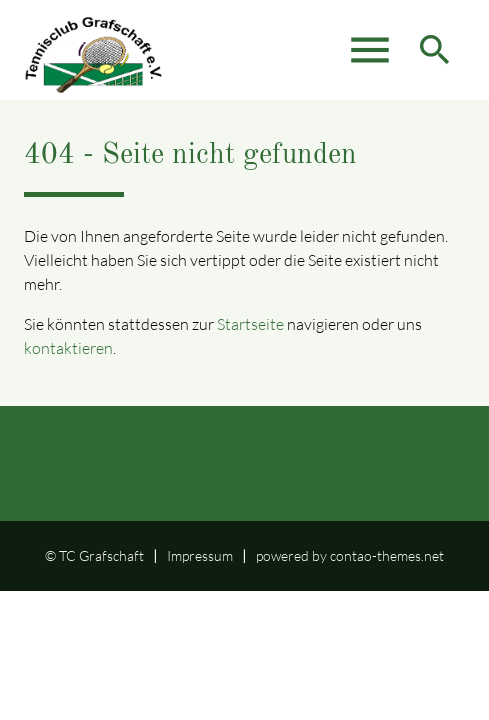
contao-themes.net (387, 555)
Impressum (200, 555)
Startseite (250, 324)
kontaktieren (68, 348)
